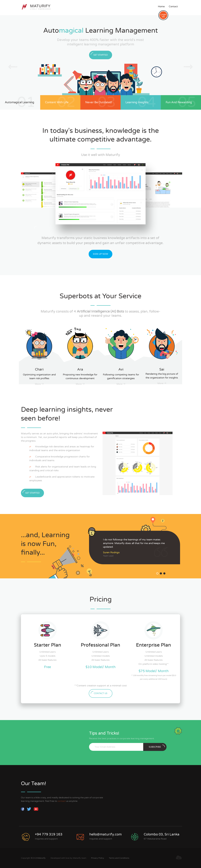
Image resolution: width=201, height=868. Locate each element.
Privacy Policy (98, 858)
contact (62, 801)
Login (163, 15)
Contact (173, 6)
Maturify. (42, 858)
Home (161, 6)
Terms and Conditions (119, 858)
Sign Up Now (100, 254)
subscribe (157, 746)
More (39, 384)
